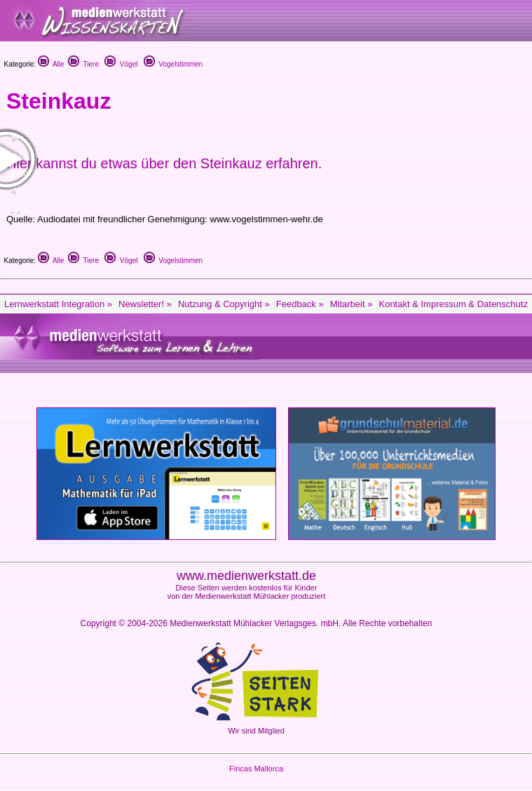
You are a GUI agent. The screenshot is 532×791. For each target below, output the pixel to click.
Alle (51, 64)
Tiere (83, 64)
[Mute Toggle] (15, 191)
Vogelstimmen (173, 64)
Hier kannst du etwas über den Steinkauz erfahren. (164, 163)
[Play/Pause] (15, 138)
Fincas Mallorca (256, 769)
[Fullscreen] (15, 210)
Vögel (121, 64)
